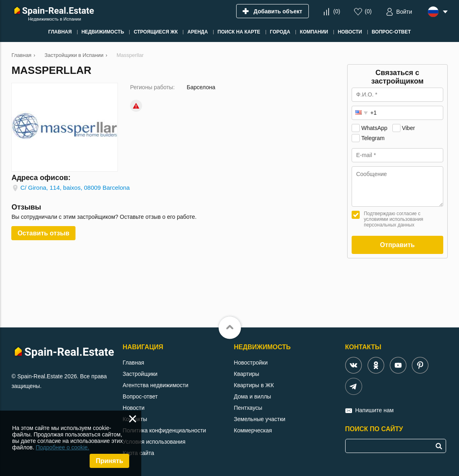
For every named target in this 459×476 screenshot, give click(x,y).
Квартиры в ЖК (254, 385)
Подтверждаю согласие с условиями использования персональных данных (393, 219)
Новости (134, 408)
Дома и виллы (252, 396)
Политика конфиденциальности (165, 430)
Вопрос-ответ (140, 396)
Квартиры (246, 374)
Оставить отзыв (43, 233)
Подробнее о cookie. (62, 447)
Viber (408, 128)
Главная (133, 363)
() (337, 11)
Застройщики (140, 374)
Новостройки (251, 363)
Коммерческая (253, 430)
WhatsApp (374, 128)
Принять (109, 461)
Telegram (373, 138)
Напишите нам (374, 410)
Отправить (397, 245)
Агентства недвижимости (156, 385)
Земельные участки (260, 419)
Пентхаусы (248, 408)
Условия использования (154, 442)
